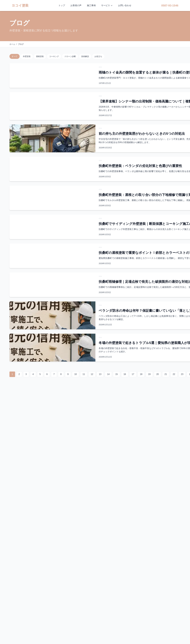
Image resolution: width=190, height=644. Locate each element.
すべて (15, 56)
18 (141, 374)
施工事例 (91, 5)
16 (125, 374)
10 (76, 374)
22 (174, 374)
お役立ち (98, 56)
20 (158, 374)
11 (84, 374)
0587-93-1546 (170, 5)
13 (100, 374)
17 (133, 374)
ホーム (12, 44)
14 (108, 374)
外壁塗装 (27, 56)
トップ (62, 5)
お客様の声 (76, 5)
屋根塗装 (40, 56)
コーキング (54, 56)
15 (117, 374)
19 (149, 374)
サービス (107, 5)
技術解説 (85, 56)
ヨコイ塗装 (20, 5)
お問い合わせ (125, 5)
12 (92, 374)
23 (182, 374)
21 (166, 374)
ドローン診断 (70, 56)
